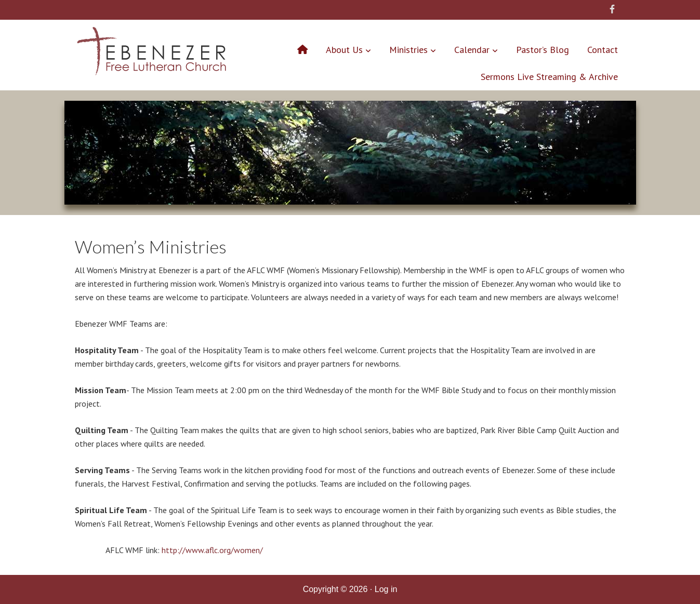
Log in (386, 589)
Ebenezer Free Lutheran (151, 53)
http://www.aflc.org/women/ (212, 550)
